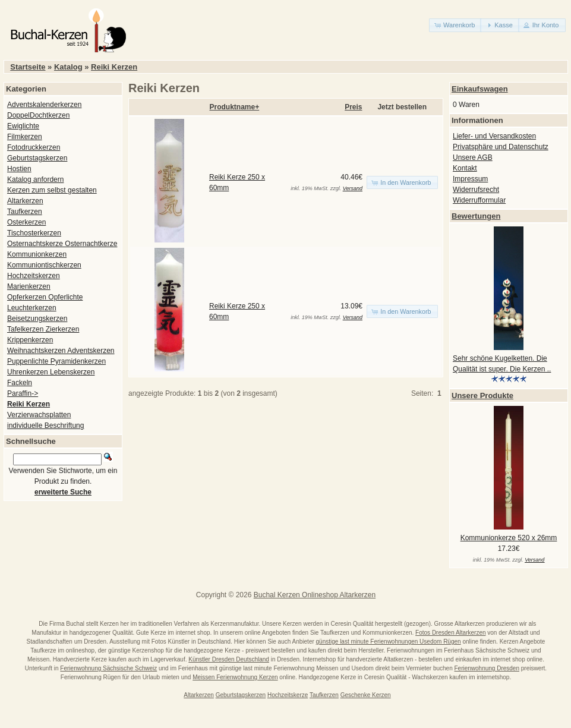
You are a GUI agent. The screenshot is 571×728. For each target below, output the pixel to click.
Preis (353, 107)
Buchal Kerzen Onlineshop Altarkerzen (315, 595)
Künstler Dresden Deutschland (229, 659)
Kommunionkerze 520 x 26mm (509, 538)
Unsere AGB (473, 157)
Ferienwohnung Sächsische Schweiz (108, 668)
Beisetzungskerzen (37, 319)
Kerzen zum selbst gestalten (52, 190)
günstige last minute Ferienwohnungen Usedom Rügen (389, 642)
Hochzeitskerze (288, 695)
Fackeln (20, 383)
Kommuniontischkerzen (44, 265)
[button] (455, 25)
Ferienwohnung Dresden (487, 668)
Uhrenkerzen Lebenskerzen (51, 372)
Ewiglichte (23, 126)
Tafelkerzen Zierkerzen (43, 329)
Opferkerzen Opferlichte (45, 297)
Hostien (19, 169)
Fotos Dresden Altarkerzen (450, 633)
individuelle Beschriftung (45, 426)
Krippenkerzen (30, 340)
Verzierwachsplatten (39, 415)
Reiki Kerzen (114, 67)
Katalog (68, 67)
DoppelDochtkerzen (38, 115)
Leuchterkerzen (32, 308)
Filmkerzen (25, 137)
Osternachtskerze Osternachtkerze (62, 244)
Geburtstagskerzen (37, 158)
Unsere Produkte (482, 395)
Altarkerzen (25, 201)
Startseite (28, 67)
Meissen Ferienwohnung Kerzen (235, 677)
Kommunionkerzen (37, 254)
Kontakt (465, 168)
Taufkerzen (25, 212)
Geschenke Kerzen (366, 695)
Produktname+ (235, 107)
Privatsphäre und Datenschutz (501, 147)
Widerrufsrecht (476, 190)
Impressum (470, 179)
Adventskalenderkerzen (44, 105)
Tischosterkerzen (34, 233)
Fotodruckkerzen (34, 147)
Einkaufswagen (480, 89)
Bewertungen (476, 216)
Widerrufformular (479, 200)
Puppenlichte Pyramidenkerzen (56, 361)
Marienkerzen (29, 286)
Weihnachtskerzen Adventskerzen (61, 351)
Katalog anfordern (35, 179)
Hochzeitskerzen (34, 276)
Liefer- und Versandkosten (494, 136)
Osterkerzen (26, 222)
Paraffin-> (23, 393)
